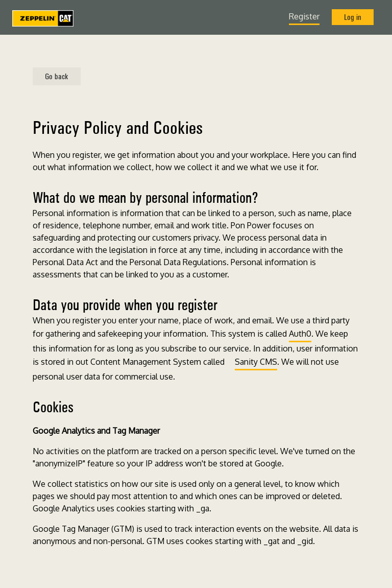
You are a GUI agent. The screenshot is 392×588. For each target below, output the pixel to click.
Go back (57, 76)
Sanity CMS (256, 362)
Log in (353, 17)
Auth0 (300, 334)
